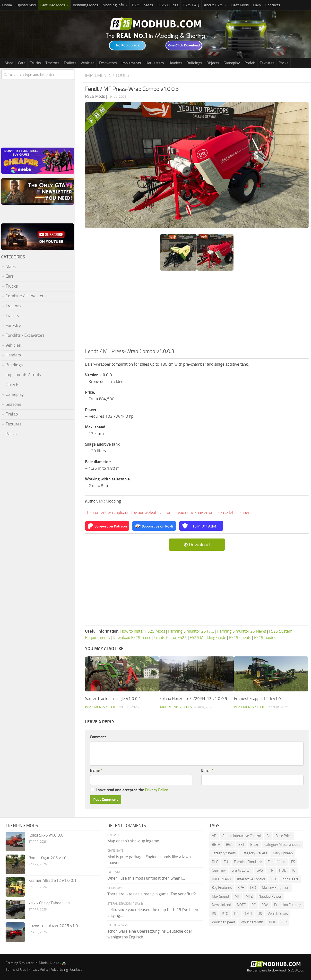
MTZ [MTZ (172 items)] (249, 896)
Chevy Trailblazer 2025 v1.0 (53, 926)
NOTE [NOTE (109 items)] (241, 905)
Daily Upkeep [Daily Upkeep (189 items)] (283, 853)
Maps (9, 63)
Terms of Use (16, 970)
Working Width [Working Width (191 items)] (252, 922)
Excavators (108, 63)
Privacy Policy (156, 790)
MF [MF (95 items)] (237, 896)
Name (96, 770)
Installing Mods (85, 5)
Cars (22, 63)
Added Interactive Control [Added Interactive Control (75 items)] (242, 836)
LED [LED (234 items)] (253, 888)
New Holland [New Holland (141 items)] (221, 905)
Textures (267, 63)
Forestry (13, 326)
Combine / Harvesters (26, 296)
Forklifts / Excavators (25, 335)
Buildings (194, 63)
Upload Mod (26, 5)
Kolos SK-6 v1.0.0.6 (46, 835)
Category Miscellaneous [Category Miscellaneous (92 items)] (282, 845)
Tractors (52, 63)
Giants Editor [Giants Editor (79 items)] (241, 870)
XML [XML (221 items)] (272, 922)
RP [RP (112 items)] (236, 914)
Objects (213, 63)
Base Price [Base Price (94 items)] (283, 836)
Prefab (250, 63)
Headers (175, 63)
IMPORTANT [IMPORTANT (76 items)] (222, 879)
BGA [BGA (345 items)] (229, 845)
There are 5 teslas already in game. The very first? (152, 894)
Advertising (59, 970)
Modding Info (113, 5)
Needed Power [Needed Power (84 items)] (270, 896)
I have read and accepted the (131, 790)
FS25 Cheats (142, 5)
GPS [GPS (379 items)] (260, 870)
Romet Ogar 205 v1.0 (48, 858)
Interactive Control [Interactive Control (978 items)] (251, 879)
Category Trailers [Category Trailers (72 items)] (254, 853)
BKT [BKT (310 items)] (241, 845)
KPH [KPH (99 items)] (241, 888)
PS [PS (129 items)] (214, 914)
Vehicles (87, 63)
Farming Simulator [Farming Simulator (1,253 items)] (248, 862)
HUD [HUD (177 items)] (283, 870)
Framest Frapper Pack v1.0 (257, 698)
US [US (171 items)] (260, 914)
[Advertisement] (197, 311)
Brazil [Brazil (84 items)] (254, 845)
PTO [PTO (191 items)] (225, 914)
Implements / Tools (107, 75)
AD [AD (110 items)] (214, 836)
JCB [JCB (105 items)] (273, 879)
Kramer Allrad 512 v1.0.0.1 (52, 880)
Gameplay (232, 63)
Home (7, 5)
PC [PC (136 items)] (254, 905)
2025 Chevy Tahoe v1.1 (49, 903)
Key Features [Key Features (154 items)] (222, 888)
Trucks (35, 63)
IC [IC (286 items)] (294, 870)
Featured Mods (53, 5)
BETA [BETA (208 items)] (216, 845)
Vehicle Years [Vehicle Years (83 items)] (278, 914)
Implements (131, 63)
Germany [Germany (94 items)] (219, 870)
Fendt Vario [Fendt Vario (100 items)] (276, 862)
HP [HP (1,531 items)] (271, 870)
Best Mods (240, 5)
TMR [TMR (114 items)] (248, 914)
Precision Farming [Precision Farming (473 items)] (288, 905)
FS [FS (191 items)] (293, 862)
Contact (76, 970)
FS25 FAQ (191, 5)
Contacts (273, 5)
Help (257, 5)
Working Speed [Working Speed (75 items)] (223, 922)
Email (207, 770)
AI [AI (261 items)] (268, 836)
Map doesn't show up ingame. (134, 841)
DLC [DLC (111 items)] (215, 862)
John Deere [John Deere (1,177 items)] (290, 879)
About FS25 (214, 5)
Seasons (13, 404)
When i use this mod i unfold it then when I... (146, 878)
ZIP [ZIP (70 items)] (284, 922)
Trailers (70, 63)
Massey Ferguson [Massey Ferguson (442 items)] (276, 888)
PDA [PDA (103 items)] (265, 905)
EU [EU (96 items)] (226, 862)
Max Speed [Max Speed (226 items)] (220, 896)
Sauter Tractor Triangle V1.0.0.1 (113, 698)
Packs (283, 63)
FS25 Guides (168, 5)
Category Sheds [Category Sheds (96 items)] (224, 853)
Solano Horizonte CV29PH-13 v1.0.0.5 (193, 698)
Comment (98, 737)
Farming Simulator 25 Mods (27, 963)
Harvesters (155, 63)
